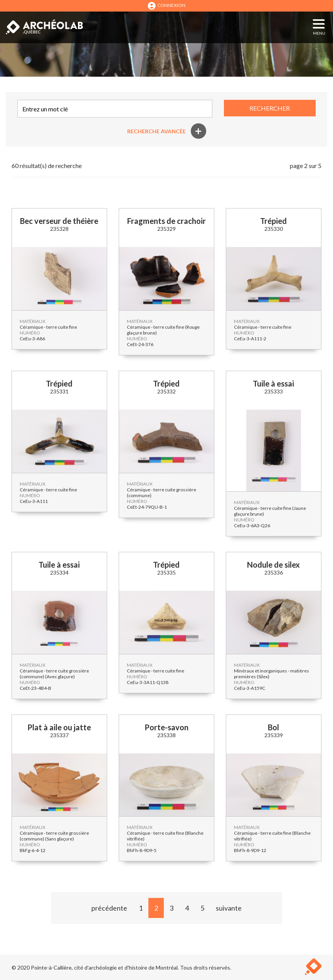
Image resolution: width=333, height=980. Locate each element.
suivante (229, 908)
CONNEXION (166, 6)
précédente (109, 908)
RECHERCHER (270, 108)
